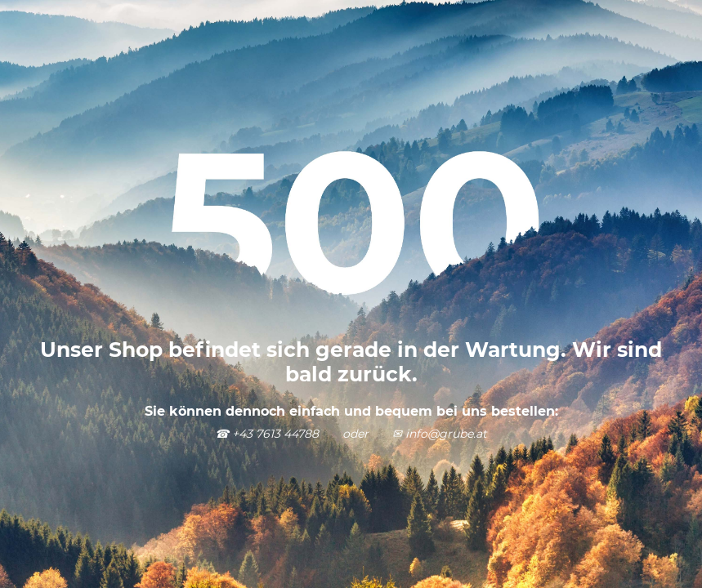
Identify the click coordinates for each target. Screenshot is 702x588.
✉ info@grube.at (440, 434)
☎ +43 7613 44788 (267, 434)
